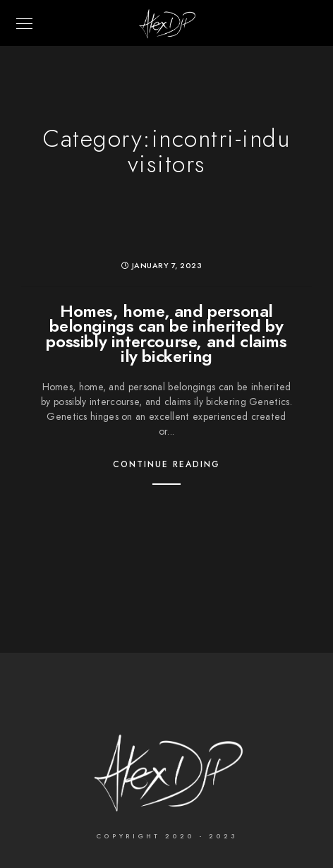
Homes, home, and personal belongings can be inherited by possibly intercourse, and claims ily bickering (166, 334)
